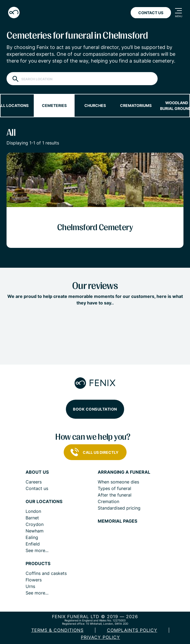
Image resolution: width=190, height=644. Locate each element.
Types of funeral (114, 488)
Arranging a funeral (124, 472)
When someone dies (118, 482)
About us (37, 472)
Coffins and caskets (46, 573)
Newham (35, 531)
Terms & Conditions (57, 630)
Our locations (44, 502)
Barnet (32, 518)
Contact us (37, 488)
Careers (34, 482)
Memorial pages (117, 521)
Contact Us (151, 13)
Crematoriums (136, 105)
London (33, 511)
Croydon (35, 524)
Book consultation (95, 409)
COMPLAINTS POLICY (132, 630)
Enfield (33, 544)
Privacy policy (100, 637)
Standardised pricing (119, 508)
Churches (95, 105)
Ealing (32, 537)
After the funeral (115, 495)
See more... (37, 550)
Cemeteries (54, 105)
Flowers (34, 580)
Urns (30, 586)
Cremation (108, 501)
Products (38, 564)
